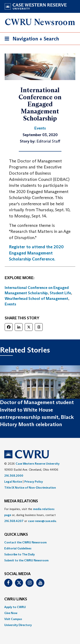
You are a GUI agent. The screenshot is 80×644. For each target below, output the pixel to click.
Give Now (11, 613)
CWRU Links (16, 599)
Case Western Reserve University (38, 464)
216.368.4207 (14, 521)
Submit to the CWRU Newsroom (26, 560)
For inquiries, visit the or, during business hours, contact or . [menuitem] (31, 515)
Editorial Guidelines (18, 548)
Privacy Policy (34, 482)
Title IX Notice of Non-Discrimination (30, 488)
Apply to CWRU (15, 607)
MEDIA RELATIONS (21, 501)
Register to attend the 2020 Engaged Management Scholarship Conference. (36, 253)
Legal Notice (13, 482)
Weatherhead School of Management (36, 299)
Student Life (60, 293)
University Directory (18, 625)
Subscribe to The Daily (20, 554)
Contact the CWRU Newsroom (25, 542)
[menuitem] (40, 542)
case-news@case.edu (42, 521)
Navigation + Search (31, 39)
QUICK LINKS (16, 535)
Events (10, 304)
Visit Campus (13, 619)
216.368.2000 (14, 476)
